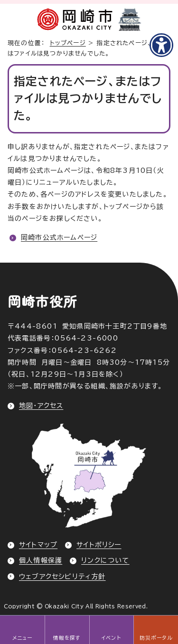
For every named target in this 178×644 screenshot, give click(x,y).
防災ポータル (156, 638)
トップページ (68, 43)
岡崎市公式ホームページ (59, 237)
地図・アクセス (41, 406)
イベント (111, 638)
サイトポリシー (99, 545)
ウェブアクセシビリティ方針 (62, 577)
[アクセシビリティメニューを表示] (161, 45)
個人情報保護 (41, 560)
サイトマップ (38, 545)
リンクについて (105, 560)
